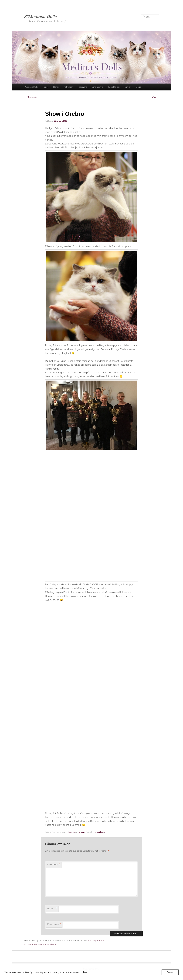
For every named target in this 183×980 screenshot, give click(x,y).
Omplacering (98, 87)
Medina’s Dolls (31, 87)
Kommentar (54, 865)
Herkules (81, 832)
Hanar (45, 87)
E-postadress (54, 924)
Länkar (128, 87)
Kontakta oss (114, 87)
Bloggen (71, 832)
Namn (52, 909)
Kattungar (68, 87)
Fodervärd (82, 87)
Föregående (30, 97)
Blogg (138, 87)
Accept (170, 972)
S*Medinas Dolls (40, 17)
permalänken (99, 832)
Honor (56, 87)
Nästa (155, 97)
